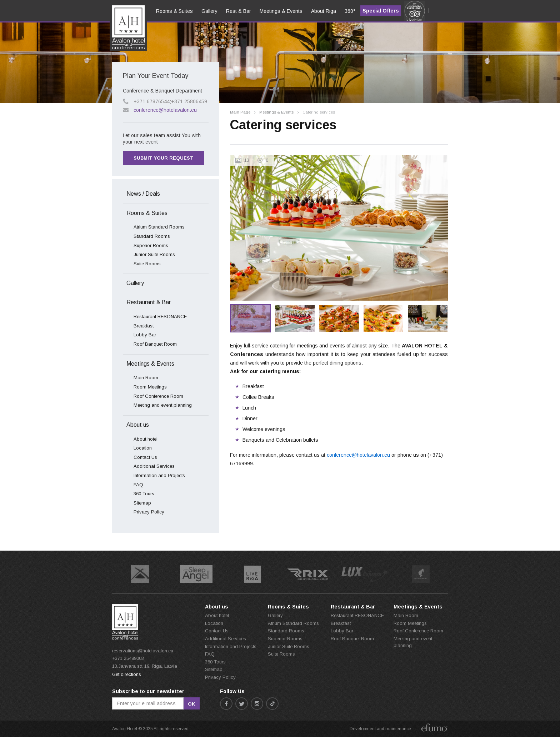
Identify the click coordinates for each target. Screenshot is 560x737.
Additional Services (154, 466)
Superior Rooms (151, 245)
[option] (339, 228)
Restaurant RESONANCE (160, 317)
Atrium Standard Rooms (159, 227)
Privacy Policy (149, 512)
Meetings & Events (276, 112)
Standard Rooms (152, 236)
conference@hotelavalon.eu (165, 110)
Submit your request (164, 158)
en (120, 32)
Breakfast (144, 326)
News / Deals (143, 194)
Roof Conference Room (158, 396)
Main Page (240, 112)
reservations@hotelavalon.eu (143, 651)
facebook (226, 704)
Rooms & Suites (147, 213)
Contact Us (145, 457)
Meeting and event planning (163, 405)
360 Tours (144, 494)
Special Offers (381, 11)
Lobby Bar (145, 335)
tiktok (272, 704)
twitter (242, 704)
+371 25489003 (128, 658)
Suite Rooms (147, 264)
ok (192, 704)
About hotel (146, 439)
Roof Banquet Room (155, 344)
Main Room (146, 378)
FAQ (138, 485)
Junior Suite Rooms (154, 254)
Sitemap (142, 503)
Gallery (135, 283)
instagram (257, 704)
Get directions (127, 674)
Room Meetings (150, 387)
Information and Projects (159, 475)
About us (138, 425)
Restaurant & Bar (149, 302)
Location (143, 448)
